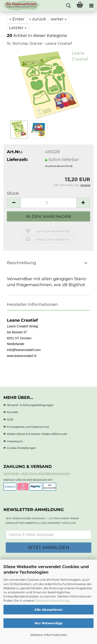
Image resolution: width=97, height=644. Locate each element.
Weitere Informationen (49, 635)
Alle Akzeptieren (48, 610)
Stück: (13, 193)
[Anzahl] (48, 203)
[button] (14, 203)
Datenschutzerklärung (52, 600)
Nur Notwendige (49, 623)
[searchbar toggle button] (68, 6)
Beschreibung (21, 263)
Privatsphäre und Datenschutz (28, 427)
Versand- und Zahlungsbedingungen (37, 474)
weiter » (59, 19)
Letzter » (18, 28)
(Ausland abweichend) (59, 166)
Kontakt (12, 412)
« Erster (17, 19)
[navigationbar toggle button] (91, 6)
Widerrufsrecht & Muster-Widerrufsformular (37, 434)
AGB (10, 419)
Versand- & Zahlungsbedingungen (30, 405)
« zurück (37, 19)
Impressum (15, 441)
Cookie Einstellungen (21, 448)
